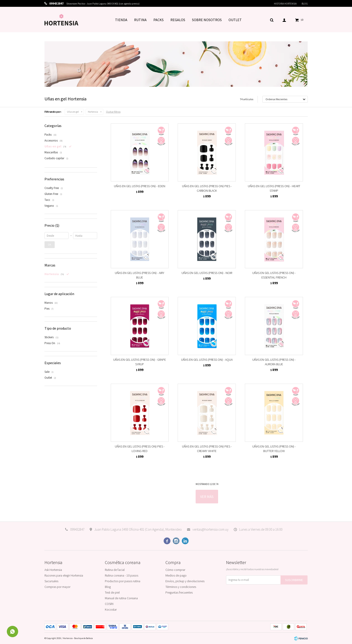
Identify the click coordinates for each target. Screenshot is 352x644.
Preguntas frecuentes (179, 592)
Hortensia (93, 112)
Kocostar (111, 609)
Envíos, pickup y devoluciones (185, 581)
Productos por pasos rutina (123, 581)
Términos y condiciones (181, 587)
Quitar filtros (113, 112)
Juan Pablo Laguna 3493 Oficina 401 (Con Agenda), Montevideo (138, 529)
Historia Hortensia (285, 4)
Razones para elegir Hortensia (64, 575)
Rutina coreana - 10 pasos (122, 575)
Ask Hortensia (53, 570)
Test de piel (112, 592)
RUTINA (140, 20)
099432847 (77, 529)
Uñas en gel (73, 112)
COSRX (109, 604)
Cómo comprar (175, 570)
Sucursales (51, 581)
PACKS (159, 20)
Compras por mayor (57, 587)
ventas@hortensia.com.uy (210, 529)
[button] (272, 20)
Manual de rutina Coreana (121, 598)
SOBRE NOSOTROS (207, 20)
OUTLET (235, 20)
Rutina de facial (115, 570)
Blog (305, 4)
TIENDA (121, 20)
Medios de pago (176, 575)
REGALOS (178, 20)
